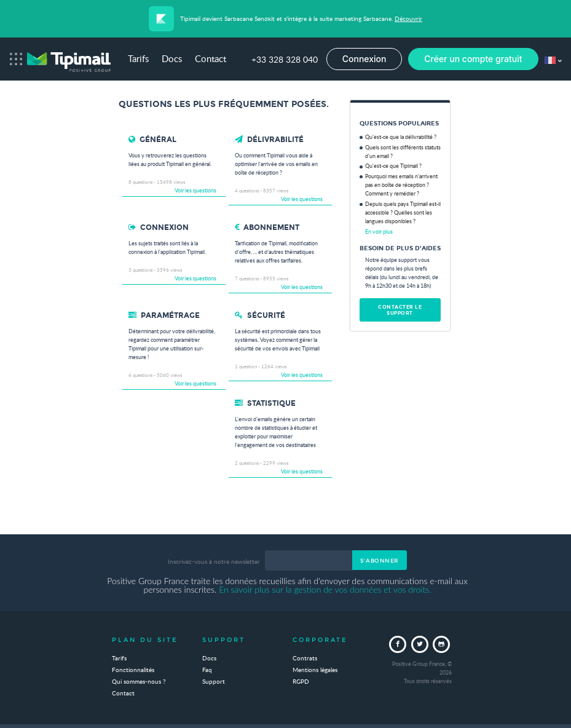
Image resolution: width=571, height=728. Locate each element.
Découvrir (408, 19)
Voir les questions (195, 191)
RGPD (301, 682)
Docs (172, 60)
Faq (207, 670)
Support (214, 682)
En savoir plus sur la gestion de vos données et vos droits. (325, 589)
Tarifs (138, 60)
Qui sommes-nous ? (139, 682)
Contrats (305, 659)
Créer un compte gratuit (473, 59)
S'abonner (380, 560)
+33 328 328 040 (285, 60)
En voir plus (379, 232)
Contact (211, 60)
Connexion (364, 59)
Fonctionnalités (133, 670)
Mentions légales (315, 670)
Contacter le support (400, 310)
